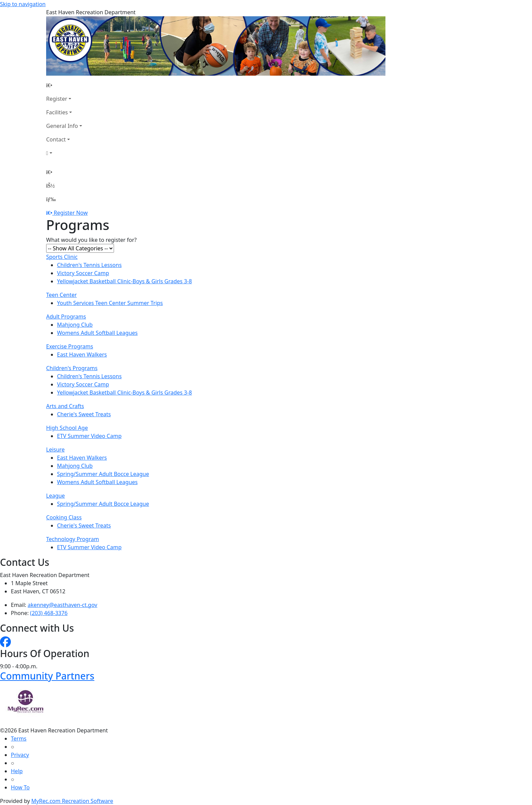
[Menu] (51, 199)
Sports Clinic (62, 257)
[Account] (64, 153)
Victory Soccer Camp (83, 273)
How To (20, 787)
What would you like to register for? (91, 240)
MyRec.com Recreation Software (72, 801)
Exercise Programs (70, 346)
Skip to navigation (23, 4)
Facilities (57, 112)
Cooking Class (64, 517)
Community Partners (47, 676)
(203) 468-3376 (49, 613)
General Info (62, 126)
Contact (56, 139)
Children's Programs (72, 368)
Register (57, 99)
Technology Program (73, 539)
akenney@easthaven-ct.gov (63, 605)
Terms (19, 739)
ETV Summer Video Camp (89, 436)
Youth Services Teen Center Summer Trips (110, 303)
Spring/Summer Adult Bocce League (103, 474)
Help (17, 771)
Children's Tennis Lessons (89, 265)
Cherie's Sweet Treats (84, 414)
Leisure (55, 449)
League (55, 496)
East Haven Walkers (82, 354)
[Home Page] (64, 85)
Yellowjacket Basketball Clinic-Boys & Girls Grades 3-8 (125, 281)
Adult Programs (66, 317)
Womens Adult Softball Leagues (97, 333)
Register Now (71, 213)
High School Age (67, 428)
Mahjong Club (75, 325)
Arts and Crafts (65, 406)
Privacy (20, 755)
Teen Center (61, 295)
